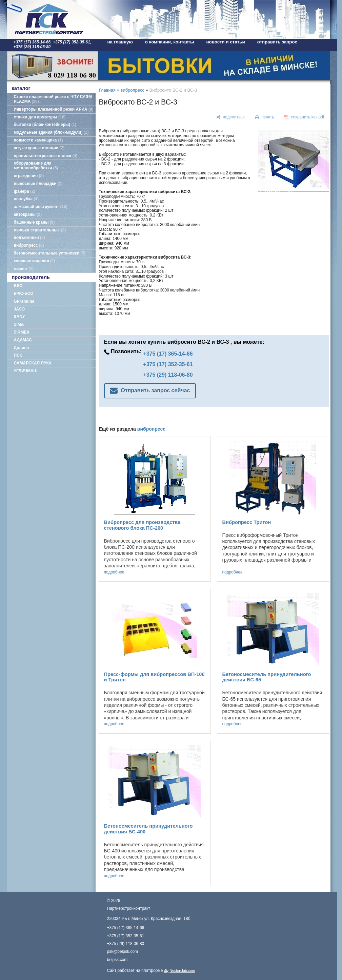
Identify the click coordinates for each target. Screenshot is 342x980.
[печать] (264, 117)
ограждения (29, 176)
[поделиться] (231, 117)
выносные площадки (38, 184)
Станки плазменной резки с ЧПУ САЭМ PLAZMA (53, 99)
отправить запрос (277, 42)
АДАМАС (23, 340)
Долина (22, 348)
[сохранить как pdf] (304, 117)
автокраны (28, 214)
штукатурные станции (39, 148)
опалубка (26, 199)
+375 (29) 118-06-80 (168, 375)
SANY (19, 317)
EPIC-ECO (24, 294)
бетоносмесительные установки (50, 253)
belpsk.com (117, 960)
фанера (25, 191)
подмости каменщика (38, 140)
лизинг (24, 269)
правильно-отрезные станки (46, 156)
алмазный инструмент (41, 207)
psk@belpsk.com (123, 951)
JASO (19, 309)
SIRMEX (22, 332)
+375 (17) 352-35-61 (168, 364)
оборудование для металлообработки (36, 166)
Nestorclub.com (182, 970)
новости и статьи (226, 42)
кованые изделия (35, 261)
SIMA (19, 324)
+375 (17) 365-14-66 (168, 354)
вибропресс (29, 245)
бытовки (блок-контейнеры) (45, 125)
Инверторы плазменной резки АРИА (54, 109)
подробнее (114, 572)
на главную (120, 42)
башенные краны (34, 222)
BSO (18, 286)
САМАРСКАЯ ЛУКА (33, 363)
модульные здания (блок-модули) (51, 132)
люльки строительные (40, 230)
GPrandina (24, 301)
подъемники (29, 238)
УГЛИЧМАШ (26, 371)
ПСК (18, 355)
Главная (107, 90)
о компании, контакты (170, 42)
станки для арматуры (40, 117)
